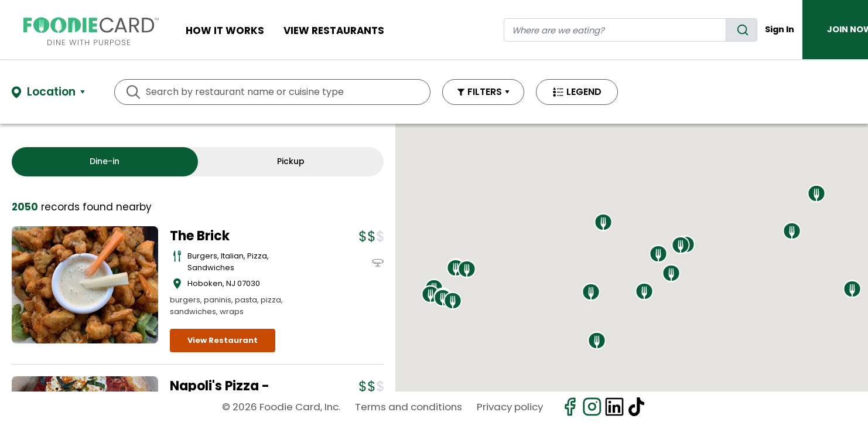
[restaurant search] (615, 30)
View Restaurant (223, 340)
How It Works (225, 30)
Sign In (780, 29)
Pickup (291, 161)
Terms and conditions (409, 407)
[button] (430, 294)
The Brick (200, 236)
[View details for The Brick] (85, 285)
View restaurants (334, 30)
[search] (741, 30)
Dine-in (105, 161)
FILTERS (485, 92)
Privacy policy (510, 407)
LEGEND (584, 92)
